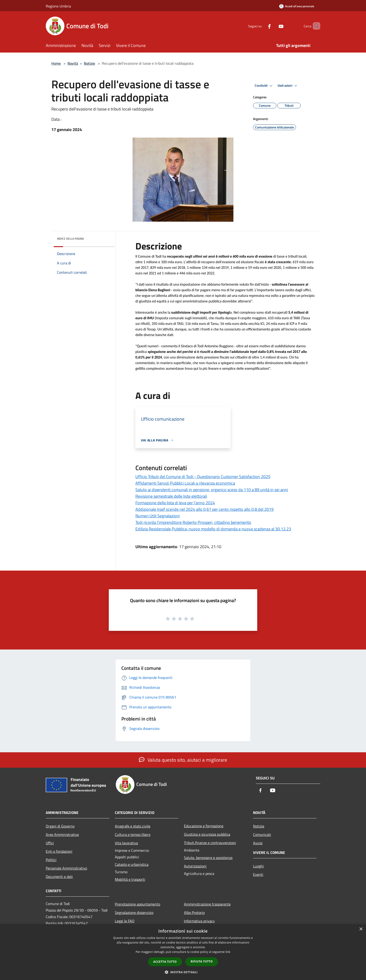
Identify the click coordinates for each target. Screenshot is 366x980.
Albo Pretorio (194, 913)
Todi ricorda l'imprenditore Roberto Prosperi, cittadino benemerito (193, 522)
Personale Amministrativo (66, 868)
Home (56, 63)
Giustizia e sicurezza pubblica (207, 834)
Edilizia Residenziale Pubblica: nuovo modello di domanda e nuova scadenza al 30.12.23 (213, 529)
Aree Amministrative (62, 834)
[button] (183, 972)
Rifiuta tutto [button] (202, 961)
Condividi (264, 86)
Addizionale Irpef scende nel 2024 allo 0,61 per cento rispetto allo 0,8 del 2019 (204, 509)
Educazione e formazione (204, 826)
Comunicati (262, 834)
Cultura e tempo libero (133, 834)
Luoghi (258, 866)
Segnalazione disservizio (134, 913)
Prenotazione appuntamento (137, 904)
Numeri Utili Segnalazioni (158, 516)
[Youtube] (273, 26)
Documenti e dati (59, 877)
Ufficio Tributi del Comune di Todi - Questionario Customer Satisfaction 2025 (203, 477)
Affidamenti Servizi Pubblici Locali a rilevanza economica (185, 483)
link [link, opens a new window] (228, 952)
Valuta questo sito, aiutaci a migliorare (183, 760)
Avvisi (258, 843)
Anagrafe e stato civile (133, 826)
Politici (51, 860)
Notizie (89, 63)
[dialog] (183, 952)
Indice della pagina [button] (70, 239)
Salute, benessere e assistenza (208, 858)
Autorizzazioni (195, 866)
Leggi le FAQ (125, 921)
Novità (73, 63)
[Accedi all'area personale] (297, 6)
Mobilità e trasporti (130, 879)
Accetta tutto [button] (165, 962)
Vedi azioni (288, 86)
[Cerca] (315, 26)
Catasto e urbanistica (132, 864)
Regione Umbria (58, 6)
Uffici (50, 843)
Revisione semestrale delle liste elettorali (171, 496)
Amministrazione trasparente (207, 904)
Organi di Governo (60, 826)
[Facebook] (261, 26)
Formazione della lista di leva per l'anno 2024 (175, 503)
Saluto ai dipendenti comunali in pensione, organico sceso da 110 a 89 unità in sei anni (212, 490)
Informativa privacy (199, 921)
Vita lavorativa (126, 843)
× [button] (361, 929)
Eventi (258, 874)
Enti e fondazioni (59, 851)
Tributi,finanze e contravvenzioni (210, 843)
